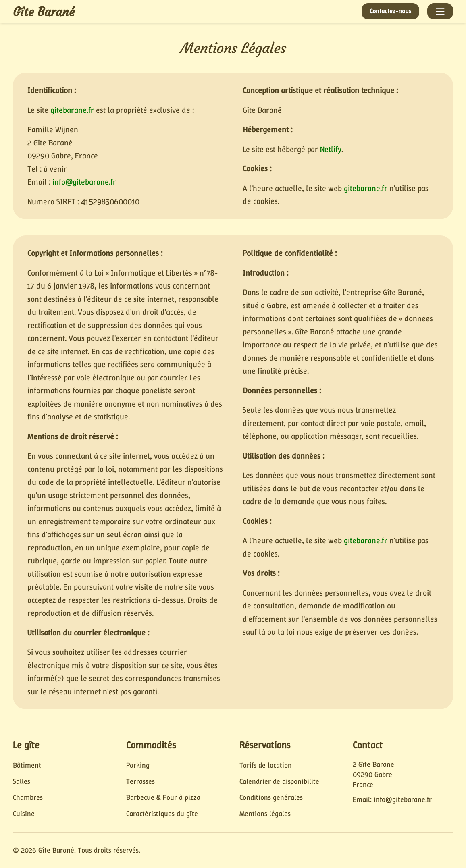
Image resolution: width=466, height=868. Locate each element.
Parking (138, 765)
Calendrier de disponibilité (279, 781)
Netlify (331, 149)
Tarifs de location (266, 765)
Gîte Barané (44, 12)
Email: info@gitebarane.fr (392, 799)
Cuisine (24, 814)
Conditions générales (271, 797)
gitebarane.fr (72, 110)
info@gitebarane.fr (84, 182)
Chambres (28, 797)
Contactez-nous (390, 11)
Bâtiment (27, 765)
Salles (22, 781)
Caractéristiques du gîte (162, 814)
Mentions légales (265, 814)
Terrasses (140, 781)
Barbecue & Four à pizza (163, 797)
